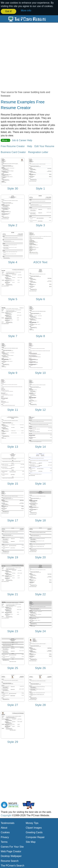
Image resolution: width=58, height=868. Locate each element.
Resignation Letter (38, 152)
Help (30, 146)
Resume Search (10, 861)
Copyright (6, 815)
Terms (4, 842)
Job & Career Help (22, 140)
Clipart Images (34, 827)
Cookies (5, 832)
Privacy (5, 837)
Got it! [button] (9, 11)
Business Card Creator (13, 152)
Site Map (31, 842)
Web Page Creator (11, 851)
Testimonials (8, 823)
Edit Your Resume (44, 146)
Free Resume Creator (13, 146)
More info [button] (26, 11)
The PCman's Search (13, 865)
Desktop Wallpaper (11, 856)
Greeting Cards (34, 832)
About (4, 827)
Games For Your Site (12, 846)
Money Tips (32, 823)
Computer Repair (35, 837)
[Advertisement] (29, 58)
